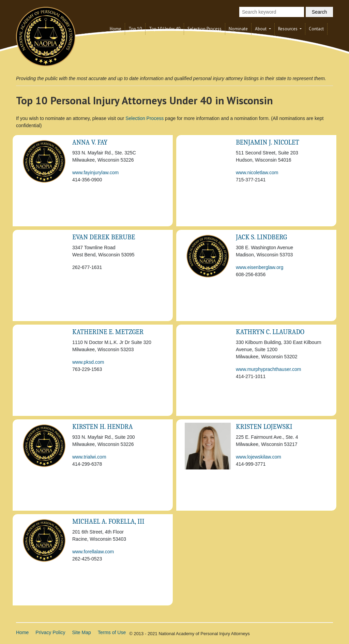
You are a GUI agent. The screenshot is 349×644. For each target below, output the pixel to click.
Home (116, 29)
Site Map (82, 632)
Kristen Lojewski (264, 427)
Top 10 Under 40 (165, 29)
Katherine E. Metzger (108, 332)
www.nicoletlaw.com (257, 173)
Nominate (238, 29)
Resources (288, 29)
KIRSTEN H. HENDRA (103, 427)
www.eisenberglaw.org (260, 267)
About (261, 29)
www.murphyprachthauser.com (268, 369)
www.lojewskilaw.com (259, 457)
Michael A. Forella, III (108, 521)
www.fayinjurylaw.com (95, 173)
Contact (316, 29)
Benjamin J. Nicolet (268, 142)
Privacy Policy (50, 632)
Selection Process (204, 29)
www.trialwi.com (89, 457)
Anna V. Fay (90, 142)
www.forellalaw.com (93, 552)
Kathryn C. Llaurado (270, 332)
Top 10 (135, 29)
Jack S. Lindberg (261, 237)
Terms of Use (112, 632)
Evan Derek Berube (104, 237)
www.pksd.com (88, 362)
